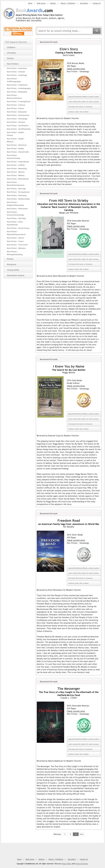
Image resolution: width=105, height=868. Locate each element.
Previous (57, 834)
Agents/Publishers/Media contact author (84, 97)
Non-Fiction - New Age (16, 188)
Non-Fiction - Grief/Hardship (19, 129)
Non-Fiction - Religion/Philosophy (15, 204)
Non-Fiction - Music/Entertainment (16, 184)
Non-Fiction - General (16, 122)
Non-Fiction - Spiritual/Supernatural (16, 233)
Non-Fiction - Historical (17, 145)
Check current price (76, 69)
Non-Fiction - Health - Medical (16, 140)
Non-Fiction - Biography (17, 92)
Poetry (9, 259)
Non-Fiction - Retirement (17, 208)
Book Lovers (41, 3)
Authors (53, 3)
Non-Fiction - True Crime (17, 245)
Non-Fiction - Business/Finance (14, 97)
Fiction (9, 58)
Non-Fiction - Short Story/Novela (15, 223)
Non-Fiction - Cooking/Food (19, 101)
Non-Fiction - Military (16, 175)
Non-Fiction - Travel (15, 241)
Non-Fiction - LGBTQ (16, 165)
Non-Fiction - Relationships (18, 199)
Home (30, 3)
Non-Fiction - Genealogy (17, 119)
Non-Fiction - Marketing (17, 168)
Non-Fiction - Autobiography (19, 88)
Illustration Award (14, 275)
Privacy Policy (67, 864)
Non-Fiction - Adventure (17, 68)
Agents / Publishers (68, 3)
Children (10, 47)
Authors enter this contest (78, 112)
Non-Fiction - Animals (16, 72)
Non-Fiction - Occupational (18, 192)
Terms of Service (82, 864)
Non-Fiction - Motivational (18, 179)
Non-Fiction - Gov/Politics (18, 125)
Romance (10, 264)
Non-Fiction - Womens (16, 248)
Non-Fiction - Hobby (15, 148)
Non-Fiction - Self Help (16, 218)
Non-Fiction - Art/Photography (14, 80)
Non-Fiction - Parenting (17, 195)
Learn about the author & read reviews (83, 102)
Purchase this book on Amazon (80, 107)
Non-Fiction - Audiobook (17, 85)
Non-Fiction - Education (17, 112)
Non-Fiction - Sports (15, 238)
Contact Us (97, 3)
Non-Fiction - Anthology (17, 75)
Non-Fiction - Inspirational (18, 162)
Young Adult (12, 270)
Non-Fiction (11, 64)
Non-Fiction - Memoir (16, 172)
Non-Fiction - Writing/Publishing (15, 253)
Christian (10, 53)
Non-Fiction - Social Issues (18, 228)
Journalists (84, 3)
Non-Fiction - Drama (15, 108)
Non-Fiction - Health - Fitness (16, 134)
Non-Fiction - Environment (18, 115)
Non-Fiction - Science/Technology (15, 213)
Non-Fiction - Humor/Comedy (13, 157)
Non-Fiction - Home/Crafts (18, 152)
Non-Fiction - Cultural (16, 105)
